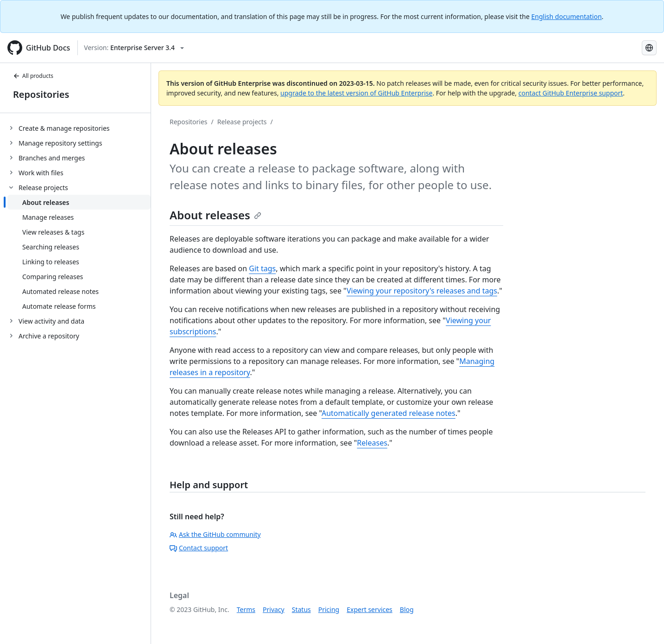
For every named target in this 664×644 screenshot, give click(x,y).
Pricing (329, 609)
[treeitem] (79, 128)
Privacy (274, 609)
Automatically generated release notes (389, 413)
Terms (246, 609)
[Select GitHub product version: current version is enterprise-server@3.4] (134, 48)
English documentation (567, 16)
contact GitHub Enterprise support (571, 93)
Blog (407, 609)
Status (301, 609)
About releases (215, 215)
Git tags (262, 268)
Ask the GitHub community (215, 534)
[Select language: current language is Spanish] (649, 48)
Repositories (41, 94)
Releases (372, 443)
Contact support (199, 548)
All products (33, 76)
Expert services (370, 609)
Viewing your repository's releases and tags (422, 291)
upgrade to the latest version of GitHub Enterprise (356, 93)
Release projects (242, 122)
